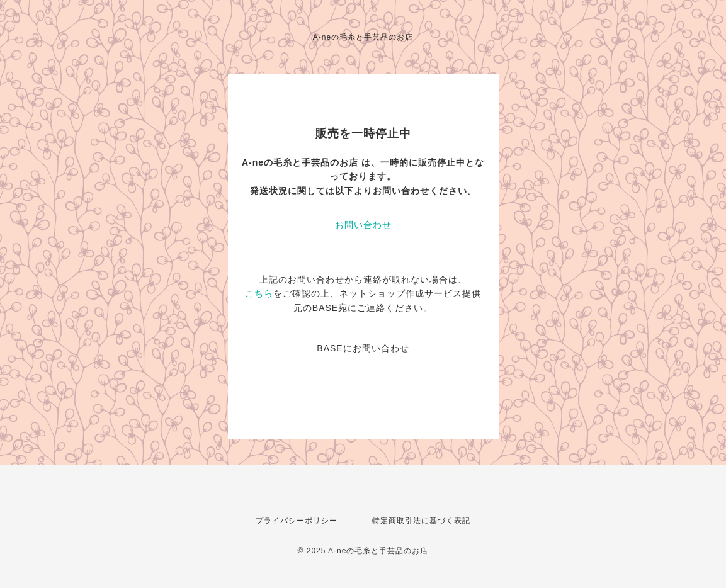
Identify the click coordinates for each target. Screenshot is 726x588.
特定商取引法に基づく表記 (421, 521)
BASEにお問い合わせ (363, 348)
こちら (259, 293)
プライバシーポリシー (297, 521)
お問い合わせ (363, 225)
